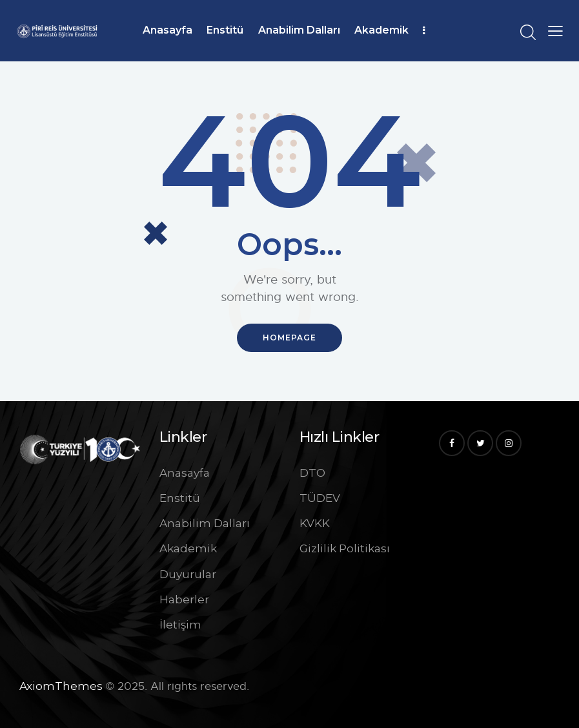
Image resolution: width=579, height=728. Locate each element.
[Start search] (527, 33)
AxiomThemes (61, 686)
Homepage (289, 338)
